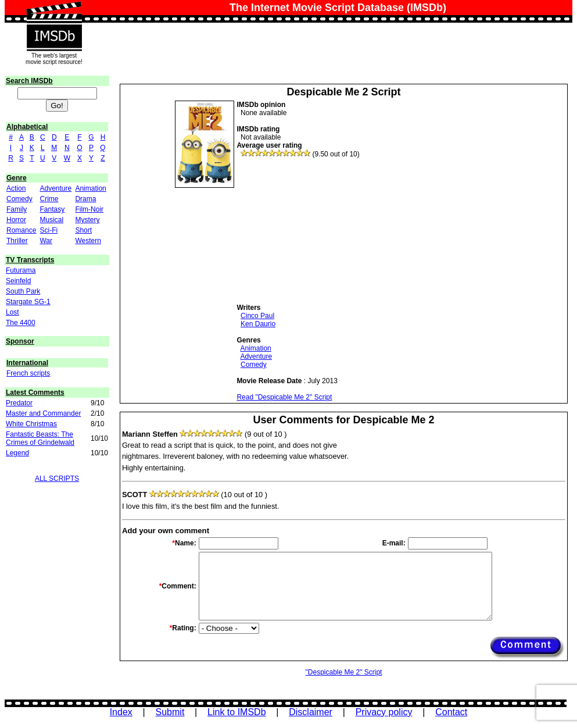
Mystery (87, 220)
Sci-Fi (49, 230)
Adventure (55, 188)
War (46, 241)
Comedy (19, 199)
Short (83, 230)
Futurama (21, 270)
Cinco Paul (257, 316)
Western (88, 241)
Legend (17, 453)
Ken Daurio (258, 324)
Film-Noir (89, 209)
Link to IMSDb (236, 712)
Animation (90, 188)
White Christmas (31, 424)
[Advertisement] (324, 231)
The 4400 (21, 323)
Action (16, 188)
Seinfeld (18, 281)
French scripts (28, 373)
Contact (451, 712)
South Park (23, 291)
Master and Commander (43, 413)
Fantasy (52, 209)
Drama (85, 199)
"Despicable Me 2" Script (344, 672)
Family (17, 209)
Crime (49, 199)
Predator (19, 403)
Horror (16, 220)
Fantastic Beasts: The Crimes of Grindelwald (40, 438)
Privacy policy (384, 712)
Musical (51, 220)
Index (121, 712)
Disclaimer (311, 712)
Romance (21, 230)
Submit (170, 712)
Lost (12, 312)
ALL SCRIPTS (57, 479)
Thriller (17, 241)
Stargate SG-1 (28, 302)
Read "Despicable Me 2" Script (284, 397)
